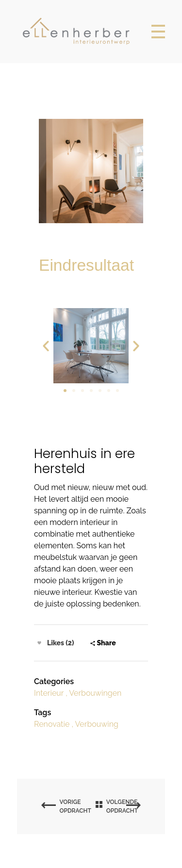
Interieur (49, 693)
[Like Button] (39, 643)
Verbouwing (97, 724)
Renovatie (52, 724)
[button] (65, 391)
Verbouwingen (95, 693)
